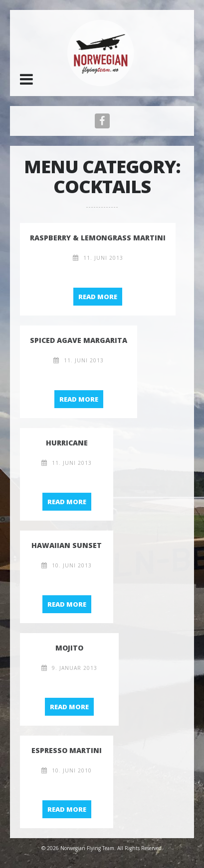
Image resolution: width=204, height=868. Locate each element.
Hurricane (67, 443)
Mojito (69, 648)
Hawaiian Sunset (67, 545)
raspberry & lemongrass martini (98, 238)
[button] (26, 79)
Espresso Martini (67, 750)
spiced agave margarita (79, 340)
